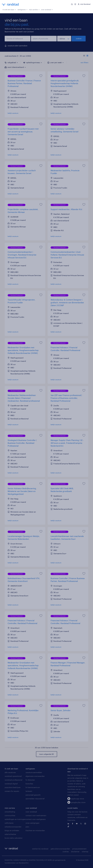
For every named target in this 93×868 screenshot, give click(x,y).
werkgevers (23, 9)
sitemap (85, 852)
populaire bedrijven (13, 787)
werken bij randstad (40, 849)
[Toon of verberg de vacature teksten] (86, 56)
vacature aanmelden (34, 772)
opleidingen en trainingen (15, 819)
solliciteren (9, 823)
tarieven (29, 791)
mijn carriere (10, 808)
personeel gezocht (33, 795)
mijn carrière (34, 9)
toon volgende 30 (46, 754)
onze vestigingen (32, 823)
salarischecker (10, 834)
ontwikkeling (10, 812)
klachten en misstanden (35, 830)
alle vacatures (10, 772)
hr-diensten (30, 780)
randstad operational (13, 776)
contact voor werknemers (36, 815)
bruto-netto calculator (14, 838)
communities (10, 815)
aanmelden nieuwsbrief (35, 799)
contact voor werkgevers (36, 819)
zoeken (79, 38)
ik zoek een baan (9, 9)
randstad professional (13, 780)
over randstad (47, 9)
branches (29, 784)
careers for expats (12, 791)
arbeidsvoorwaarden (13, 827)
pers (27, 827)
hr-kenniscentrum (33, 787)
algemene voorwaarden (35, 776)
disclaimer (75, 852)
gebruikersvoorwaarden (60, 849)
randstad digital (11, 784)
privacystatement (79, 849)
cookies (66, 852)
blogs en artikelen (12, 830)
